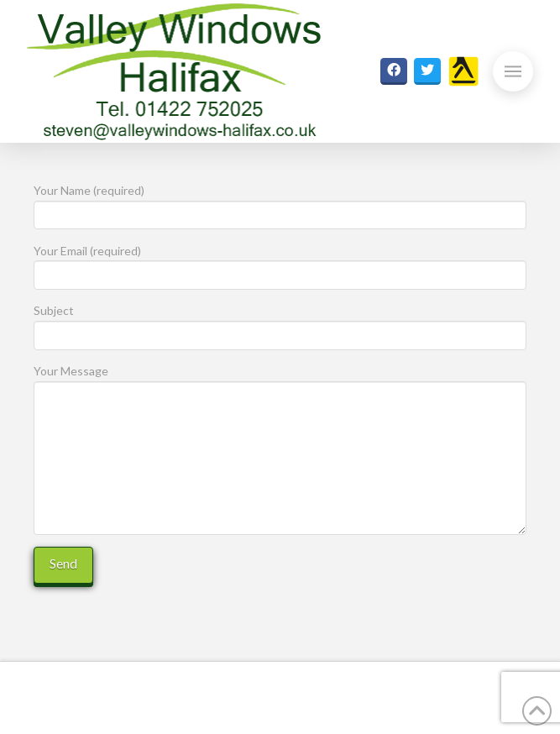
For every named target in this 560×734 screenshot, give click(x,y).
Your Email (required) (280, 264)
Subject (280, 324)
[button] (513, 71)
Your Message (280, 381)
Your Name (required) (280, 204)
